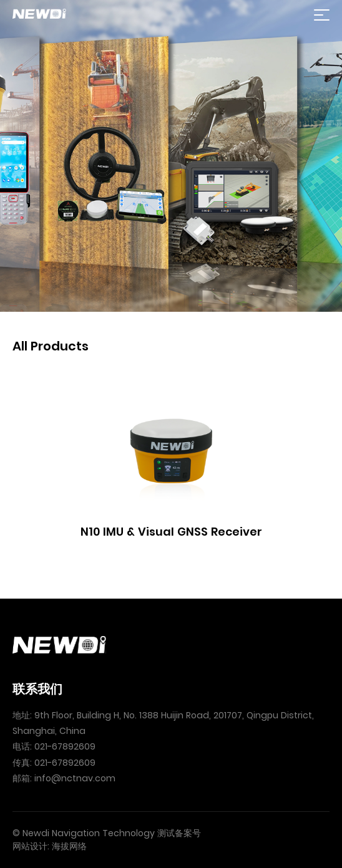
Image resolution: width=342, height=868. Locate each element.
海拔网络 (69, 846)
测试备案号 (179, 833)
